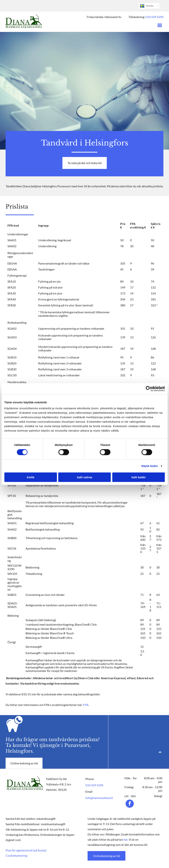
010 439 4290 (154, 17)
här (126, 839)
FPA (86, 705)
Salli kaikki (139, 477)
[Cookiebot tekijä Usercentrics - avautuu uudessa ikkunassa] (148, 389)
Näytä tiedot (150, 466)
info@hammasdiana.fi (99, 798)
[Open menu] (160, 25)
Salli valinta (84, 477)
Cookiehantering (16, 855)
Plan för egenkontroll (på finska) (26, 850)
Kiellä (31, 477)
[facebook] (130, 804)
